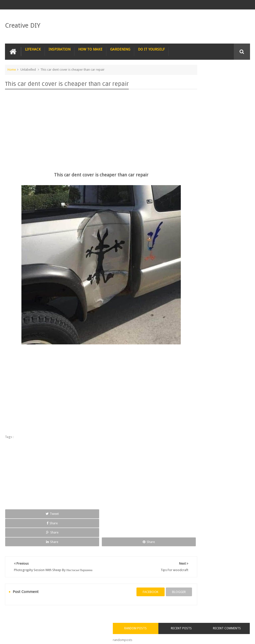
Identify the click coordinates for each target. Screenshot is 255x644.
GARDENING (120, 48)
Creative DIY (23, 24)
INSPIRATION (60, 48)
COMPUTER (228, 601)
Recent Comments (238, 80)
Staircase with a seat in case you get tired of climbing (219, 269)
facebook (120, 566)
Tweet (21, 512)
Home (12, 68)
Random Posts (189, 77)
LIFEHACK (33, 48)
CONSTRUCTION (200, 601)
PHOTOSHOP (71, 601)
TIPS (157, 601)
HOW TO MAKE (90, 48)
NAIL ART (16, 601)
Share (53, 512)
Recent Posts (213, 77)
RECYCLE (115, 601)
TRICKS (174, 601)
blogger (148, 566)
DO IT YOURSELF (151, 48)
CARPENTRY (17, 611)
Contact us (237, 621)
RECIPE (94, 601)
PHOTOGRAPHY (42, 601)
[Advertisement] (86, 125)
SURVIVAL (137, 601)
